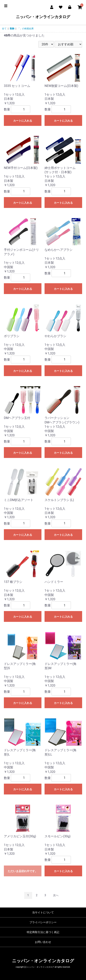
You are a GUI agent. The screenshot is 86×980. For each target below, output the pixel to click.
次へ (56, 895)
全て (4, 29)
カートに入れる (23, 121)
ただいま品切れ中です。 (23, 871)
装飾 (12, 29)
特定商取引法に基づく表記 (43, 932)
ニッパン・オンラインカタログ (43, 17)
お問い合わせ (43, 942)
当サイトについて (43, 912)
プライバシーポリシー (43, 922)
